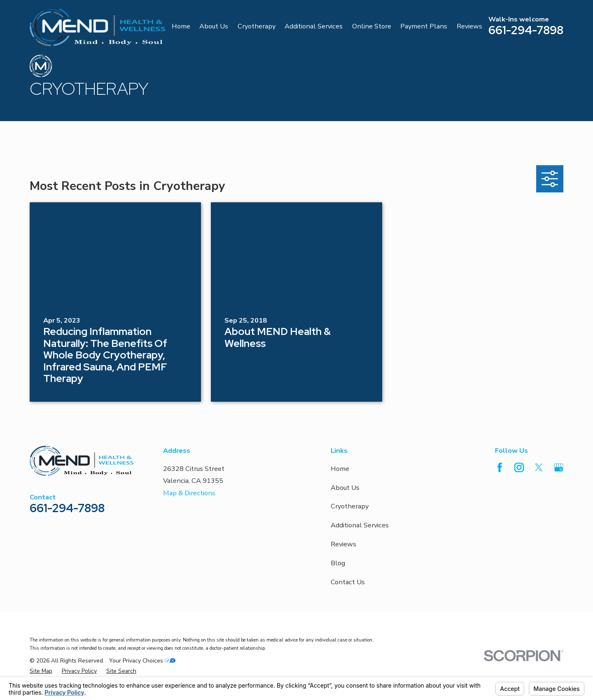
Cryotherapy (350, 506)
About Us (345, 488)
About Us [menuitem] (214, 26)
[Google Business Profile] (559, 467)
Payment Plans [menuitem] (424, 26)
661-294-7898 (526, 30)
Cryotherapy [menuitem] (257, 26)
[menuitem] (41, 671)
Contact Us (348, 582)
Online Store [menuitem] (372, 26)
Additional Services (360, 525)
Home (340, 469)
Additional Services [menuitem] (314, 26)
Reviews (343, 544)
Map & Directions (189, 493)
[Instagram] (519, 467)
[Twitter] (539, 467)
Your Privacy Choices (142, 661)
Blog (338, 563)
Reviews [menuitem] (469, 26)
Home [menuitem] (181, 26)
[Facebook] (500, 467)
